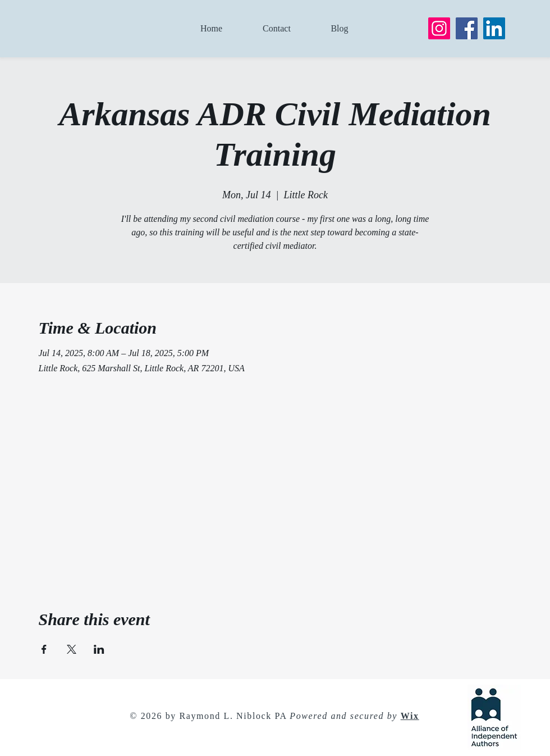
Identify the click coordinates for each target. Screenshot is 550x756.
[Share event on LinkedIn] (99, 649)
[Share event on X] (72, 649)
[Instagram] (439, 28)
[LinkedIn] (494, 28)
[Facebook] (467, 28)
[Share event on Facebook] (44, 649)
